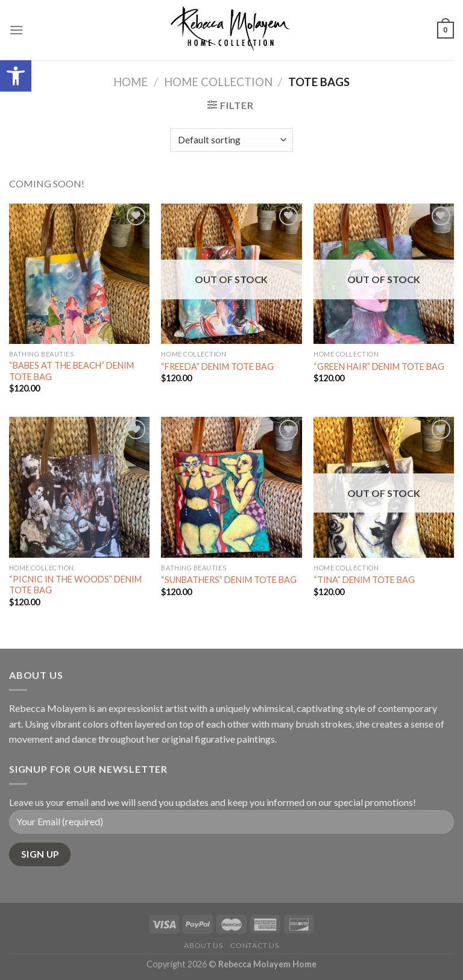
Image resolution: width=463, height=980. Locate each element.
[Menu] (16, 30)
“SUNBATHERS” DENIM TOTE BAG (229, 580)
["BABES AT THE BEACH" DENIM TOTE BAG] (79, 274)
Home (131, 82)
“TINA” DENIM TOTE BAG (364, 580)
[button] (16, 76)
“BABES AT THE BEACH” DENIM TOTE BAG (71, 371)
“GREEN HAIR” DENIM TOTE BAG (379, 367)
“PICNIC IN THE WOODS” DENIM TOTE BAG (75, 585)
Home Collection (218, 82)
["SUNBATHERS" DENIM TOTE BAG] (231, 487)
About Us (203, 945)
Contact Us (255, 945)
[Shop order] (231, 140)
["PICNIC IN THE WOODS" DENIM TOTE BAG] (79, 487)
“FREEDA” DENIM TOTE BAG (217, 367)
